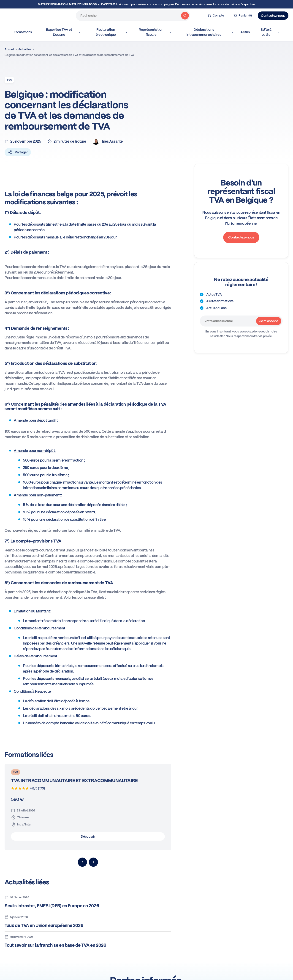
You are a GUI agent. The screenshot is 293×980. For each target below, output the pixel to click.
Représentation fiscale (155, 32)
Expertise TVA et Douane (63, 32)
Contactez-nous (273, 16)
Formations (24, 32)
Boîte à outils (270, 32)
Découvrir (88, 836)
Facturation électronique (112, 32)
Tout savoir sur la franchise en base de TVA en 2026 (55, 945)
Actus (245, 32)
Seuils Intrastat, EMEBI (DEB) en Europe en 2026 (52, 906)
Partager (18, 152)
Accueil (9, 49)
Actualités (25, 49)
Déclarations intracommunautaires (210, 32)
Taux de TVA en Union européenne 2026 (44, 926)
